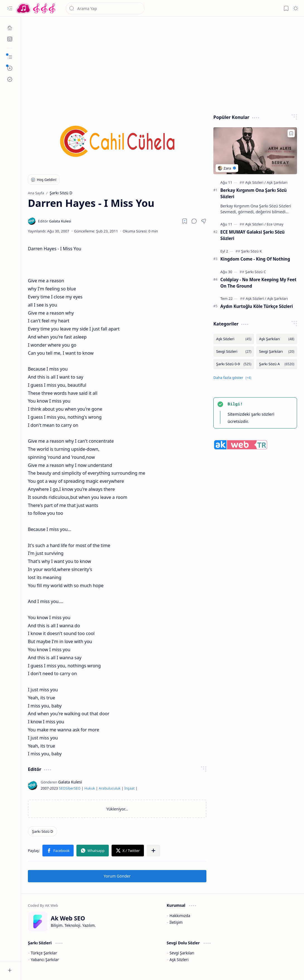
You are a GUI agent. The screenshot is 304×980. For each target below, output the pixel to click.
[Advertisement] (163, 64)
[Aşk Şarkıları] (277, 182)
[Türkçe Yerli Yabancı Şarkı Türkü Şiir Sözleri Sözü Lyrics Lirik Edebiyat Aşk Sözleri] (36, 8)
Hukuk (90, 788)
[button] (10, 8)
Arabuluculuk (110, 788)
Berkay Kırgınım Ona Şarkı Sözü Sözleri (254, 193)
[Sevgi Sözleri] (234, 351)
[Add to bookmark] (291, 133)
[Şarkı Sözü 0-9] (234, 364)
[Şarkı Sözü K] (252, 251)
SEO (62, 788)
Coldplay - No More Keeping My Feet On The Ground (258, 283)
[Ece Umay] (275, 224)
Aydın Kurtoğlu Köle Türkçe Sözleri (257, 306)
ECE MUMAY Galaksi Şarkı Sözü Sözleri (252, 235)
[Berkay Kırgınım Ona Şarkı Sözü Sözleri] (255, 151)
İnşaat (130, 788)
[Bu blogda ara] (105, 8)
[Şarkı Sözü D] (43, 831)
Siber (70, 788)
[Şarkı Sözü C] (255, 272)
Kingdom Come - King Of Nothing (255, 259)
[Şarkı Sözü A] (277, 364)
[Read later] (185, 221)
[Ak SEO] (10, 39)
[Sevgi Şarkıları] (277, 351)
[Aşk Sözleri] (255, 182)
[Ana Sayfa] (10, 28)
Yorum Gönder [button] (117, 876)
